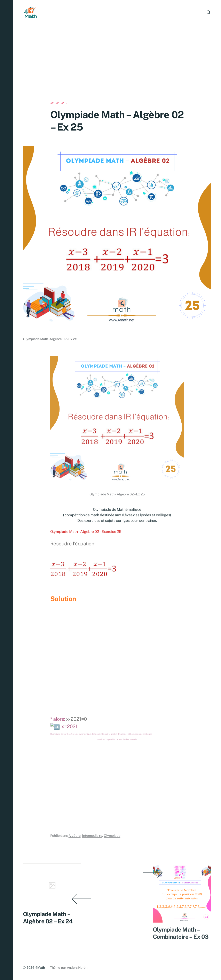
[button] (7, 490)
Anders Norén (77, 968)
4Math (40, 968)
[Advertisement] (117, 71)
